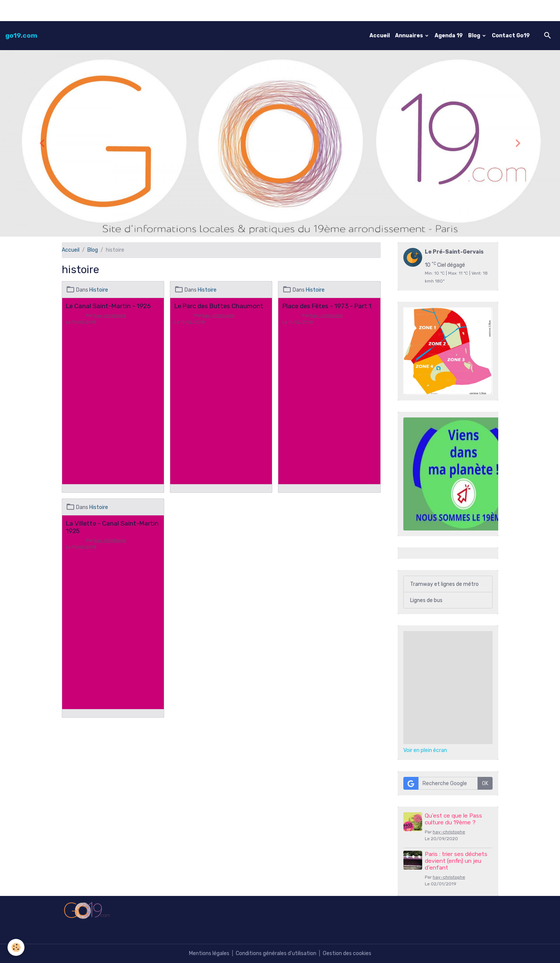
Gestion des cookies (347, 953)
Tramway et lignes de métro (444, 584)
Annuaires (410, 36)
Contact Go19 (511, 36)
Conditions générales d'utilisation (276, 953)
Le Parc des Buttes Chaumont (219, 306)
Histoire (99, 290)
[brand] (21, 35)
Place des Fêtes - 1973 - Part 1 (327, 306)
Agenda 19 (449, 36)
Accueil (380, 36)
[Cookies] (16, 947)
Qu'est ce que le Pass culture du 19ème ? (453, 819)
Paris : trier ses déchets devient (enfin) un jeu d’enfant (456, 861)
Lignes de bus (426, 600)
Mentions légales (209, 953)
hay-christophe (110, 315)
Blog (475, 36)
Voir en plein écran (425, 750)
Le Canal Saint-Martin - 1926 (108, 306)
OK (485, 783)
